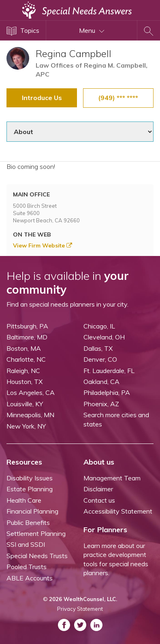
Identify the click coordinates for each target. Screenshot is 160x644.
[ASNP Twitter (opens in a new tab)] (80, 625)
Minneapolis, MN (30, 415)
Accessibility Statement (118, 511)
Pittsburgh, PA (27, 326)
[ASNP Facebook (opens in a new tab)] (64, 625)
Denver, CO (100, 359)
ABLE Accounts (30, 578)
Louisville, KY (25, 404)
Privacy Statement (80, 609)
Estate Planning (30, 489)
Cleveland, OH (104, 337)
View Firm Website (43, 245)
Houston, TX (25, 382)
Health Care (24, 500)
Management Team (112, 478)
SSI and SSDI (26, 544)
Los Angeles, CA (31, 392)
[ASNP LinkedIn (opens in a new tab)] (96, 625)
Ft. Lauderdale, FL (109, 371)
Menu (92, 30)
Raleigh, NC (23, 371)
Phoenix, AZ (101, 404)
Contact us (99, 500)
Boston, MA (24, 348)
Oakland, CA (101, 382)
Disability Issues (30, 478)
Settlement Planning (36, 533)
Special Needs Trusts (37, 556)
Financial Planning (32, 511)
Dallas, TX (98, 348)
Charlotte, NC (26, 359)
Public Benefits (28, 522)
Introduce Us (42, 98)
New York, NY (26, 426)
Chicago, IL (99, 326)
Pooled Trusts (27, 567)
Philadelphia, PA (107, 392)
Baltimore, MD (27, 337)
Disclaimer (98, 489)
